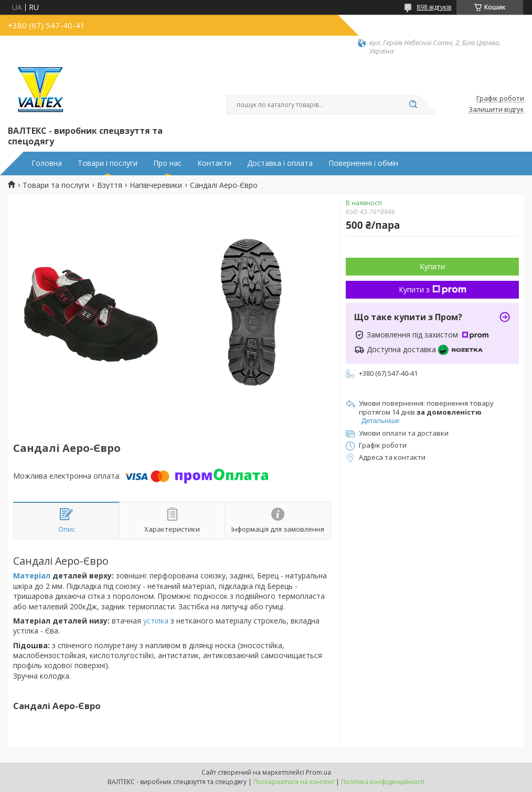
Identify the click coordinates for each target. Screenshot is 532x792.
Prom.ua (318, 772)
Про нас (167, 163)
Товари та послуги (56, 185)
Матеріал (32, 575)
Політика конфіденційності (383, 782)
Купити (432, 266)
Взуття (110, 185)
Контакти (214, 163)
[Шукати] (413, 105)
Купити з (433, 289)
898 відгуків (434, 7)
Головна (47, 163)
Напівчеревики (156, 185)
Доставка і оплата (280, 163)
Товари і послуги (108, 163)
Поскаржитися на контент (294, 782)
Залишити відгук (496, 110)
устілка (156, 621)
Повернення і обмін (363, 163)
